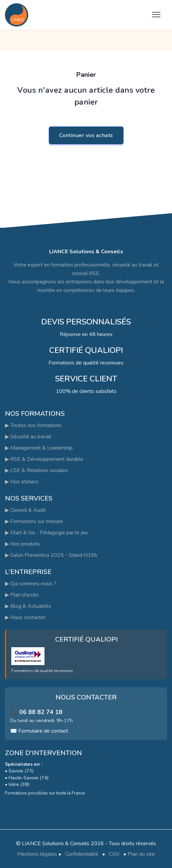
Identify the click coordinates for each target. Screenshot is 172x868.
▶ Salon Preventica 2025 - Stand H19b (51, 555)
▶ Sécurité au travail (28, 437)
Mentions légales (37, 854)
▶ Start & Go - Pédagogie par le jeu (46, 533)
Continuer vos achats (86, 135)
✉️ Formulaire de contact (39, 731)
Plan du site (141, 854)
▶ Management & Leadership (39, 448)
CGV (114, 854)
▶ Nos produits (23, 544)
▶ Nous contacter (25, 617)
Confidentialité (82, 854)
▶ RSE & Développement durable (44, 459)
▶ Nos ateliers (22, 482)
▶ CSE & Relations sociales (37, 470)
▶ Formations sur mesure (34, 521)
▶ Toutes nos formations (33, 425)
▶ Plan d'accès (22, 595)
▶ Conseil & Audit (25, 510)
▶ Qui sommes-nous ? (31, 584)
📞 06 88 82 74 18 (36, 712)
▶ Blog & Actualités (28, 606)
